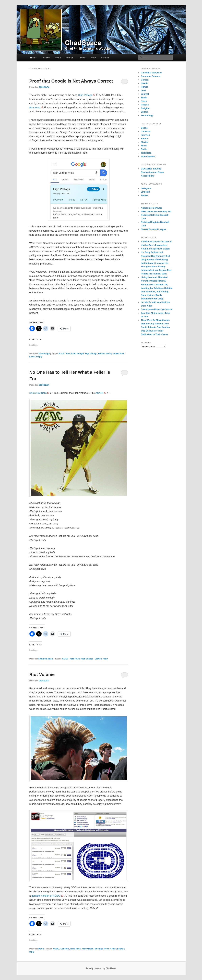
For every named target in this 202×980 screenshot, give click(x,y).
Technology (44, 354)
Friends (70, 58)
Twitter (145, 195)
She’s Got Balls (38, 393)
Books (144, 128)
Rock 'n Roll (110, 949)
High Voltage (85, 95)
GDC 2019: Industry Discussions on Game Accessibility (152, 172)
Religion (145, 108)
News (144, 101)
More (93, 58)
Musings (99, 949)
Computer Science (151, 76)
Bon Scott (35, 107)
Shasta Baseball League (154, 229)
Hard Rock (75, 659)
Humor (145, 87)
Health (144, 83)
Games (145, 80)
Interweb (145, 135)
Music (41, 949)
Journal (145, 94)
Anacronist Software (152, 208)
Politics (145, 105)
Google (80, 354)
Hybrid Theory (105, 354)
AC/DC (62, 354)
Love (144, 90)
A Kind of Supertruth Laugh (155, 249)
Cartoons (146, 131)
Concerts (65, 949)
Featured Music (46, 659)
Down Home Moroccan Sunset (157, 309)
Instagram (146, 188)
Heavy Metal (87, 949)
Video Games (148, 156)
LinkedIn (145, 192)
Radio (144, 149)
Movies (145, 142)
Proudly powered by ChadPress (101, 968)
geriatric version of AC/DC (46, 896)
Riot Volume (42, 674)
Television (146, 153)
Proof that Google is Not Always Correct (71, 81)
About (58, 58)
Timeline (46, 58)
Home (33, 58)
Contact (105, 58)
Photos (82, 58)
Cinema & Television (152, 73)
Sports (144, 112)
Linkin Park (119, 354)
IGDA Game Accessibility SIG (156, 211)
